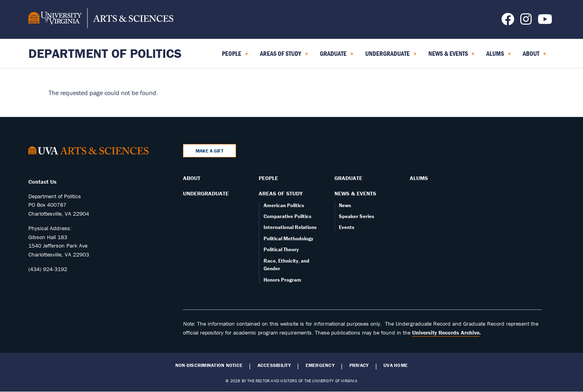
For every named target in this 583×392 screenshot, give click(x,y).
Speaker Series (356, 216)
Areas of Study (281, 193)
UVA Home (396, 365)
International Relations (290, 227)
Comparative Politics (287, 216)
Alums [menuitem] (499, 56)
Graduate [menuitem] (337, 56)
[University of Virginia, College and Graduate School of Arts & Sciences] (101, 19)
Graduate (348, 178)
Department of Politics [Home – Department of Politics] (105, 53)
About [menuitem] (534, 56)
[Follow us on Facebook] (508, 21)
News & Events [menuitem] (452, 56)
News (345, 205)
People (268, 178)
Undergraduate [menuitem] (391, 56)
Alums (419, 178)
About (192, 178)
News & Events (355, 193)
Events (347, 227)
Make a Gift (210, 151)
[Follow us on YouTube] (545, 21)
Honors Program (282, 280)
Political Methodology (288, 238)
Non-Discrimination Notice (209, 365)
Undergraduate (206, 193)
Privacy (359, 365)
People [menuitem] (235, 56)
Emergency (320, 365)
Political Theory (281, 249)
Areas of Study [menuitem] (284, 56)
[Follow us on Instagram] (526, 21)
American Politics (284, 205)
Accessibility (274, 365)
